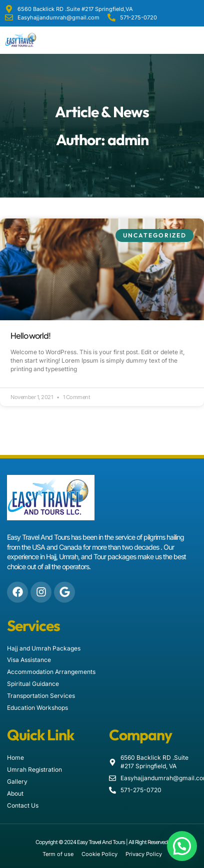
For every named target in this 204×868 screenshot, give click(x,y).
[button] (196, 40)
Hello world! (30, 335)
